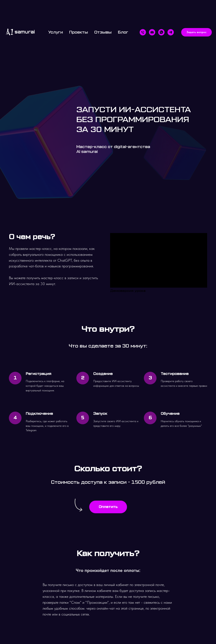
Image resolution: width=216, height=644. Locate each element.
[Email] (152, 32)
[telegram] (171, 32)
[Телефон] (143, 32)
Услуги (56, 32)
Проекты (79, 32)
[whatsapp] (161, 32)
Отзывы (103, 32)
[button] (196, 32)
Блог (123, 32)
